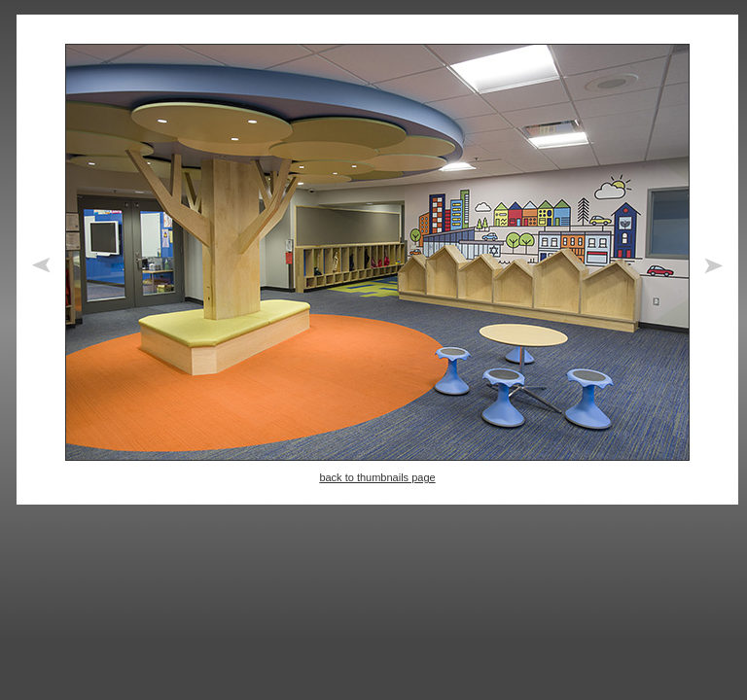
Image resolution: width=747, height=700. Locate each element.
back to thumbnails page (377, 477)
